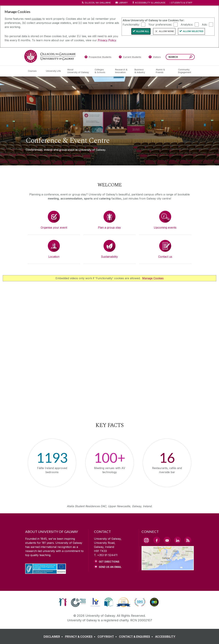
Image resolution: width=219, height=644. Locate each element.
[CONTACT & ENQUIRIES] (137, 637)
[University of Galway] (50, 56)
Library (123, 3)
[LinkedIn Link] (177, 540)
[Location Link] (168, 568)
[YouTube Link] (167, 540)
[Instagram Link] (146, 540)
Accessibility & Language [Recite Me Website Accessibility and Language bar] (149, 3)
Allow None (166, 31)
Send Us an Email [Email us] (110, 567)
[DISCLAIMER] (54, 637)
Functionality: (131, 24)
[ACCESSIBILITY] (165, 637)
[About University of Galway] (78, 71)
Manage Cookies (153, 278)
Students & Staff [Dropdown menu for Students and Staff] (182, 3)
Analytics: (187, 24)
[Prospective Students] (98, 58)
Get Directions (109, 562)
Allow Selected (193, 31)
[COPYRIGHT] (108, 637)
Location (54, 257)
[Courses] (34, 71)
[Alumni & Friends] (164, 71)
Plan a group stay (109, 227)
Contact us (165, 257)
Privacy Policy (107, 40)
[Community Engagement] (185, 71)
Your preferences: (160, 24)
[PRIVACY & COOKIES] (81, 637)
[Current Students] (130, 58)
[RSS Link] (188, 540)
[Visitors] (155, 58)
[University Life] (54, 71)
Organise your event (54, 227)
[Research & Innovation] (122, 71)
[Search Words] (180, 57)
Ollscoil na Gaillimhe (98, 3)
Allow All (143, 31)
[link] (63, 602)
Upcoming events (165, 227)
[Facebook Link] (157, 540)
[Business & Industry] (142, 71)
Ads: (205, 24)
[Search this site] (191, 57)
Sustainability (109, 257)
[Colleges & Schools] (102, 71)
